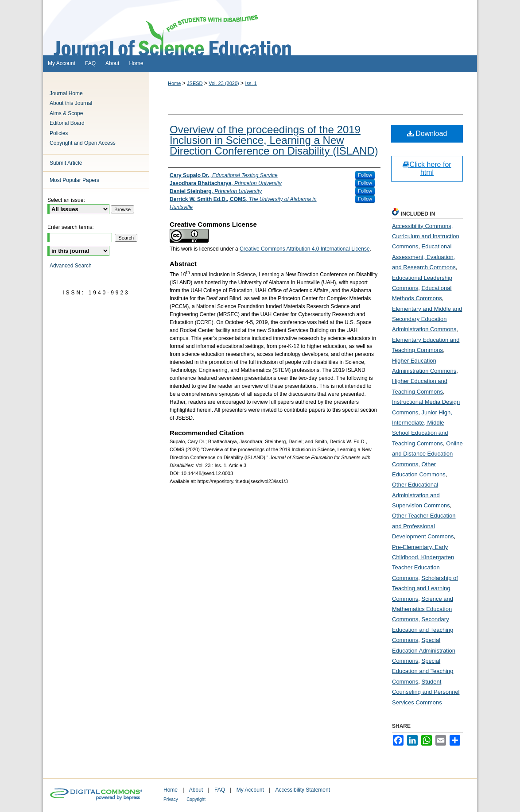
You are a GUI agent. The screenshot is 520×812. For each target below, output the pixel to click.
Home (174, 83)
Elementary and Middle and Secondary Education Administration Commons (427, 319)
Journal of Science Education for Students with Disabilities (260, 28)
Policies (59, 133)
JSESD (195, 83)
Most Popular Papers (74, 180)
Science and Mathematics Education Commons (423, 609)
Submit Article (66, 163)
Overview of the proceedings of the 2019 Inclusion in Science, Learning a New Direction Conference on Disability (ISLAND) (274, 140)
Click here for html (427, 168)
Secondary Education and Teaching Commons (423, 630)
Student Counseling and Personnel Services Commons (426, 692)
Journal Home (66, 93)
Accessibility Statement (303, 790)
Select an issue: (66, 200)
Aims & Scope (66, 113)
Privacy (171, 799)
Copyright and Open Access (83, 143)
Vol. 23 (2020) (224, 83)
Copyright (196, 799)
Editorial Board (67, 123)
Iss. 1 (251, 83)
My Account (250, 790)
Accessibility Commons (422, 226)
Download (427, 133)
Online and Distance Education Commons (427, 454)
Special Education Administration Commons (424, 650)
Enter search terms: (71, 227)
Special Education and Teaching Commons (423, 671)
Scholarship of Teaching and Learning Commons (425, 588)
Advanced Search (71, 266)
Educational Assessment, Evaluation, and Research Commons (424, 257)
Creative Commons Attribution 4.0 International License (305, 249)
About (196, 790)
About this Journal (71, 103)
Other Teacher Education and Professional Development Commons (424, 526)
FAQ (220, 790)
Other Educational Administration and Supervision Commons (421, 495)
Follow (365, 175)
